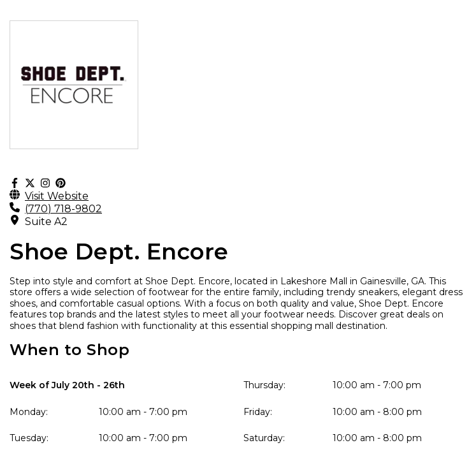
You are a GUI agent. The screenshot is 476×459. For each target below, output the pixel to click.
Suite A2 (46, 222)
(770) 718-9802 (63, 209)
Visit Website (57, 196)
